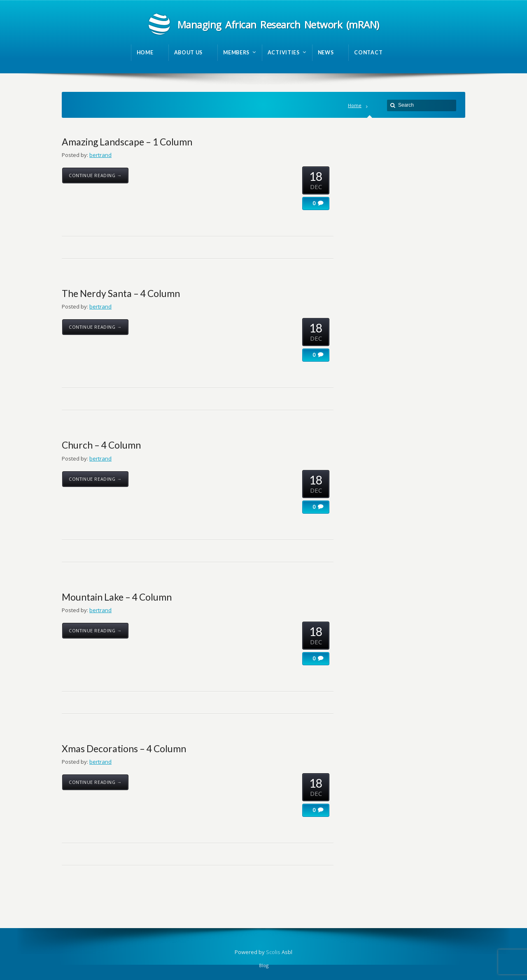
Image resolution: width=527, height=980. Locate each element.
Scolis (273, 952)
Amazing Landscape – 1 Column (127, 142)
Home (355, 105)
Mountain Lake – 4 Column (117, 597)
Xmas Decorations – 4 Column (124, 748)
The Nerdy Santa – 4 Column (121, 293)
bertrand (100, 155)
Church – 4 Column (101, 445)
